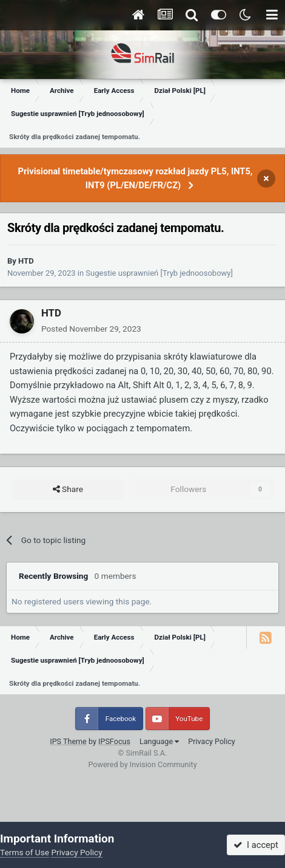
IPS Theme (68, 741)
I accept (256, 845)
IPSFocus (114, 741)
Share (68, 490)
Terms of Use (25, 852)
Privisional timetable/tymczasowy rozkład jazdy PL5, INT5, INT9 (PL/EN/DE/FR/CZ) (135, 178)
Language (159, 741)
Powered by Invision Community (142, 764)
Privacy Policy (212, 741)
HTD (26, 261)
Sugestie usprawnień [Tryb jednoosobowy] (159, 273)
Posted (91, 329)
